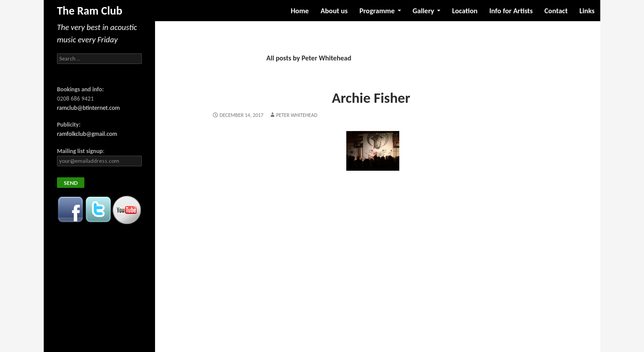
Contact (556, 11)
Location (465, 11)
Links (587, 11)
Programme (377, 11)
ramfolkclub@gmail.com (87, 134)
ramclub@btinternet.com (88, 108)
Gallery (423, 11)
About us (334, 11)
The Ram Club (90, 11)
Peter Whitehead (297, 115)
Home (300, 11)
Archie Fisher (371, 98)
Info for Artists (511, 11)
